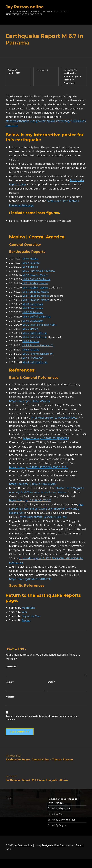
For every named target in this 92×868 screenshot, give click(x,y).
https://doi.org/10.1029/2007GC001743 (43, 517)
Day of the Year (31, 616)
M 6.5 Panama (31, 349)
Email (51, 682)
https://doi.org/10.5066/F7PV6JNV (30, 401)
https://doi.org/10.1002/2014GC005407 (33, 484)
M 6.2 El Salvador (33, 312)
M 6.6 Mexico (30, 329)
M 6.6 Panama (31, 341)
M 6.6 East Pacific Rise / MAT (40, 325)
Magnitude (28, 608)
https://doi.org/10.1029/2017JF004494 (46, 438)
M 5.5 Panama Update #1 (38, 345)
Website (10, 697)
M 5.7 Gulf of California (36, 316)
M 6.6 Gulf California (35, 333)
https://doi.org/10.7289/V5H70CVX (30, 500)
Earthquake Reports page (43, 598)
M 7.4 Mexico (30, 267)
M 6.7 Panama (31, 263)
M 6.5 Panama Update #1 (38, 354)
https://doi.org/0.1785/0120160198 (30, 579)
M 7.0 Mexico (30, 258)
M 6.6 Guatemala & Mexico (39, 271)
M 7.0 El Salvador (33, 321)
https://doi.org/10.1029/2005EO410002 (54, 418)
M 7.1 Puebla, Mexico (35, 283)
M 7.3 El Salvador (33, 358)
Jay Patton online (25, 7)
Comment (12, 667)
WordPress (60, 845)
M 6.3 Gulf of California (36, 279)
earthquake (70, 73)
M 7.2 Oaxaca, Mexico (35, 275)
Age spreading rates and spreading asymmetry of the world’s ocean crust (46, 509)
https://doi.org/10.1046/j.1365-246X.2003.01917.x (38, 467)
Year (25, 612)
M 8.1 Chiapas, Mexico (36, 292)
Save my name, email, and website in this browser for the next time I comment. (42, 718)
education (69, 76)
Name (10, 682)
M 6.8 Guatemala (33, 304)
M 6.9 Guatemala (33, 308)
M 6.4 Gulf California (35, 362)
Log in (9, 798)
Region (26, 620)
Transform (69, 83)
